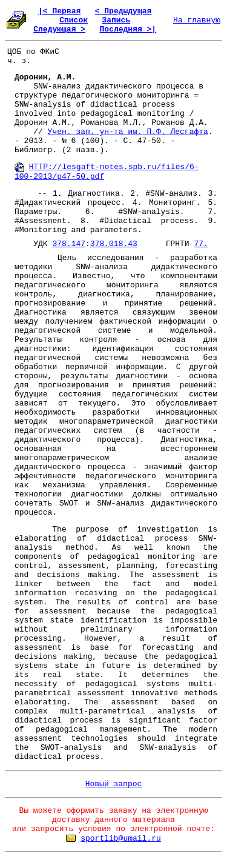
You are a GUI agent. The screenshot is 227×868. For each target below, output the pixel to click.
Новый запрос (114, 784)
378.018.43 (114, 244)
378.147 (69, 244)
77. (201, 244)
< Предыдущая (123, 11)
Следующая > (59, 29)
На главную (197, 20)
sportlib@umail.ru (121, 839)
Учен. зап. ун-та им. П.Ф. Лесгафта (128, 132)
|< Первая (59, 11)
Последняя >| (128, 29)
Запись (116, 20)
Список (74, 20)
